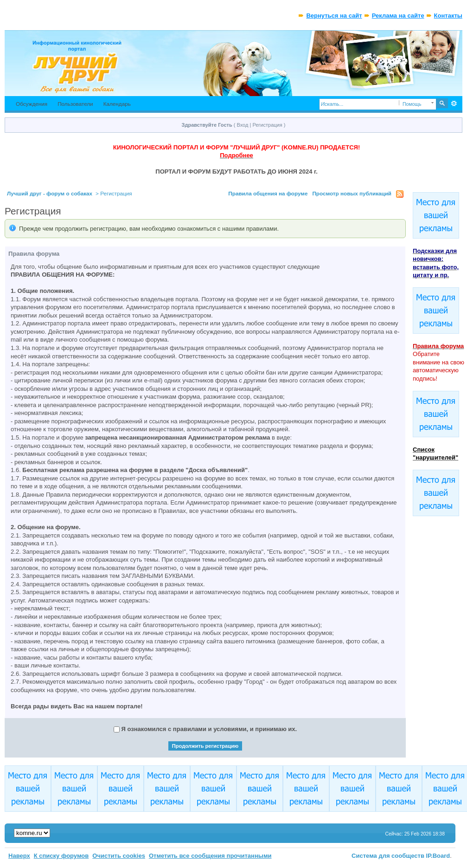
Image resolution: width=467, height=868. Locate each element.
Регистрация (267, 125)
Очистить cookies (119, 856)
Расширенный (454, 104)
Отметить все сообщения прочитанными (210, 856)
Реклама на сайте (398, 16)
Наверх (19, 856)
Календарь (117, 104)
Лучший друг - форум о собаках (50, 193)
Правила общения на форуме (268, 193)
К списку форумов (61, 856)
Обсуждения (32, 104)
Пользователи (75, 104)
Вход (243, 125)
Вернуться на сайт (334, 16)
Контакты (448, 16)
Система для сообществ (388, 856)
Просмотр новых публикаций (352, 193)
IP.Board (438, 856)
